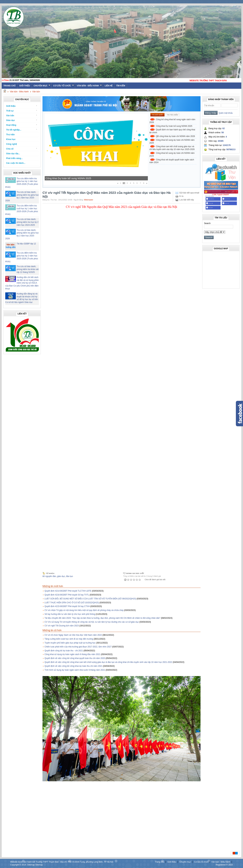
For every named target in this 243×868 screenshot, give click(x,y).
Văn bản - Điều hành (89, 86)
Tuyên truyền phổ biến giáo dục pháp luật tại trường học (70, 643)
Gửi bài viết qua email (189, 193)
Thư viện (10, 135)
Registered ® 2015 (224, 865)
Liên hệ (109, 86)
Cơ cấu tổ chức (63, 86)
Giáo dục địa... (13, 154)
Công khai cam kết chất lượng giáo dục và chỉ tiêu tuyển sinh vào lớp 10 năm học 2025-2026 (172, 148)
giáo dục (61, 576)
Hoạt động (22, 125)
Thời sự (22, 111)
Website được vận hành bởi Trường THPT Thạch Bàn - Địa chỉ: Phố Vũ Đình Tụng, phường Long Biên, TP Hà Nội (62, 862)
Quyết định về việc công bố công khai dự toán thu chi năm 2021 (73, 666)
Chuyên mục (42, 86)
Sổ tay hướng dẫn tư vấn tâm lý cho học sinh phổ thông (70, 614)
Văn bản (36, 92)
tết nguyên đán (49, 576)
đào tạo (70, 576)
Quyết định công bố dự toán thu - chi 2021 (64, 651)
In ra (181, 196)
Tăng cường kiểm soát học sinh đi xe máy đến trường (69, 639)
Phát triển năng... (14, 158)
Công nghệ (11, 144)
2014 (24, 865)
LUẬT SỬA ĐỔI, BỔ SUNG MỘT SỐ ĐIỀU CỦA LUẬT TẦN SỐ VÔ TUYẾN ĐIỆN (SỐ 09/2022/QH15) (90, 599)
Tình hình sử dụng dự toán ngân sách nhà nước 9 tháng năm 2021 (75, 670)
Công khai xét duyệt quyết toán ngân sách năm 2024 (172, 161)
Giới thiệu (25, 86)
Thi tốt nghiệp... (22, 130)
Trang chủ (160, 862)
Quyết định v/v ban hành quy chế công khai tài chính (172, 131)
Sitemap (31, 865)
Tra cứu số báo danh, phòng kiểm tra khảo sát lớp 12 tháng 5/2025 (28, 269)
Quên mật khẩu (225, 113)
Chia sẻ (22, 149)
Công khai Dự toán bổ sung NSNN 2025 (68, 178)
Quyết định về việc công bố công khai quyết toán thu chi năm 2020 (75, 658)
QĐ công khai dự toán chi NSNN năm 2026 (175, 136)
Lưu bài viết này (187, 200)
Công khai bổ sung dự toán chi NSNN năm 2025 (172, 141)
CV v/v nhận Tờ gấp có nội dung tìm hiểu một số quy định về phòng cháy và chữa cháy (84, 610)
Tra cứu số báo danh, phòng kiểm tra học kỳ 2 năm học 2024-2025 (28, 222)
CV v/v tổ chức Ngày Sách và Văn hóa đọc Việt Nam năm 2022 (73, 635)
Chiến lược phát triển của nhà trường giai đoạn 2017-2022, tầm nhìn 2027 (78, 647)
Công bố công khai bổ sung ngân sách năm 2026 (172, 121)
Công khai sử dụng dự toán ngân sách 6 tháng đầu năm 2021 (72, 654)
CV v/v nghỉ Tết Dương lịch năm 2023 (62, 626)
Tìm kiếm (121, 86)
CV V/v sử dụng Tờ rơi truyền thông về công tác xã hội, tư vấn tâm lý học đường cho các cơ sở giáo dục (92, 622)
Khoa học (11, 139)
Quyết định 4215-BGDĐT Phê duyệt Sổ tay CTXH (67, 606)
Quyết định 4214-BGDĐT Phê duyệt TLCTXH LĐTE (68, 591)
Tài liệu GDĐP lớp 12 (26, 244)
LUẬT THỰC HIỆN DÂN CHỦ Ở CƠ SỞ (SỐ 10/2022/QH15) (72, 603)
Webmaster (89, 200)
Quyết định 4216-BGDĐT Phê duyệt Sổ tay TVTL (67, 595)
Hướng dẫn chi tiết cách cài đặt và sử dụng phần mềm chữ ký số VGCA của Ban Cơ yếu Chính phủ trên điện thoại (22, 283)
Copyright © (16, 865)
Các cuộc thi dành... (16, 163)
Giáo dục (22, 120)
